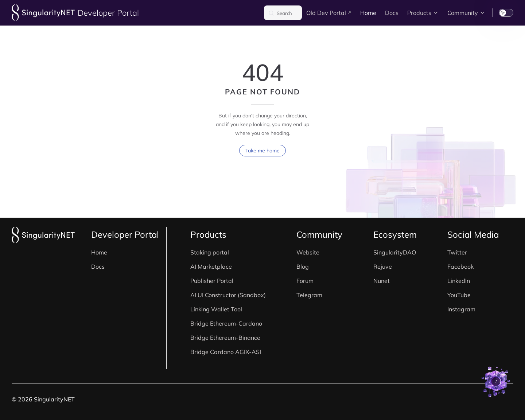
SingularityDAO (395, 252)
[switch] (506, 13)
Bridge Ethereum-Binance (225, 338)
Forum (305, 281)
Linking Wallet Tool (216, 309)
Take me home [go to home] (262, 151)
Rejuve (383, 267)
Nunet (382, 281)
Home (99, 252)
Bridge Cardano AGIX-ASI (226, 352)
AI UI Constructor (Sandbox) (228, 295)
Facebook (460, 267)
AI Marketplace (211, 267)
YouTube (459, 295)
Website (308, 252)
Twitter (457, 252)
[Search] (283, 13)
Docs (98, 267)
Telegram (309, 295)
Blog (303, 267)
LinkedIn (459, 281)
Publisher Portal (212, 281)
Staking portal (210, 252)
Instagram (461, 309)
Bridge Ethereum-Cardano (226, 323)
